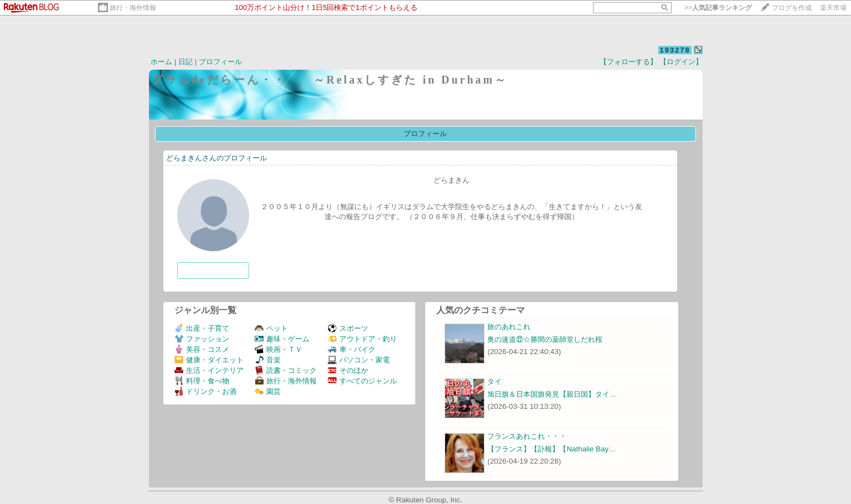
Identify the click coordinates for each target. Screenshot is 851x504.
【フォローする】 (628, 62)
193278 (675, 50)
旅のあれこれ (509, 327)
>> (718, 8)
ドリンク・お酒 (205, 391)
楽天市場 (833, 8)
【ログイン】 (681, 62)
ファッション (202, 339)
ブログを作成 (792, 8)
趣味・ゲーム (282, 339)
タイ (494, 381)
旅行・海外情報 (133, 8)
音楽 (268, 360)
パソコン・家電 (359, 360)
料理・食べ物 (202, 381)
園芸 (268, 391)
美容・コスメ (202, 349)
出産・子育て (202, 328)
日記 (185, 62)
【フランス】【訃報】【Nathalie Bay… (551, 449)
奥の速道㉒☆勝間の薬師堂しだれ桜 (545, 339)
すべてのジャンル (362, 381)
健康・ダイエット (209, 360)
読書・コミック (286, 370)
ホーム (161, 62)
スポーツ (348, 328)
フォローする (213, 270)
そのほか (348, 370)
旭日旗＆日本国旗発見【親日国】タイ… (552, 394)
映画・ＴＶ (278, 349)
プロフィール (220, 62)
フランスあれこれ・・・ (527, 436)
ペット (271, 328)
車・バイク (352, 349)
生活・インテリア (209, 370)
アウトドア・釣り (362, 339)
